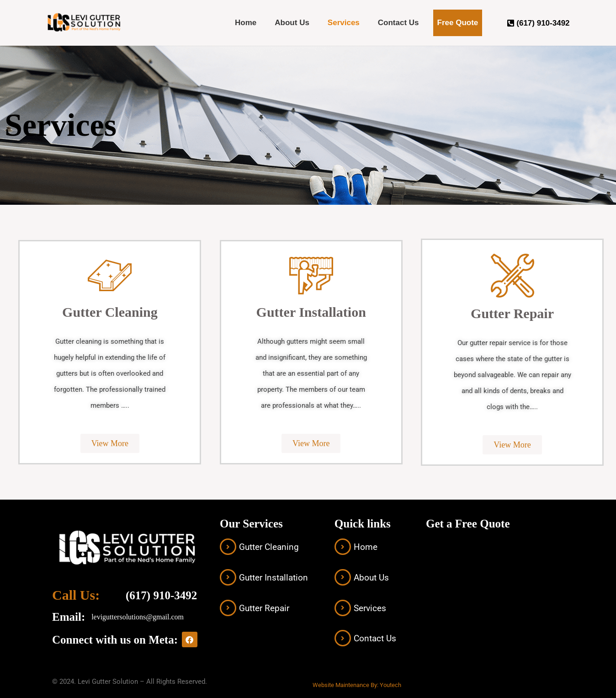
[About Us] (343, 577)
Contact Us (398, 23)
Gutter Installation (273, 578)
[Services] (343, 608)
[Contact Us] (343, 638)
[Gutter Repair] (228, 608)
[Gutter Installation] (228, 577)
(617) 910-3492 (161, 595)
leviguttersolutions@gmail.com (138, 617)
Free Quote (458, 23)
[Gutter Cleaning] (228, 547)
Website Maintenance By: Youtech (357, 685)
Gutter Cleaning (269, 547)
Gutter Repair (264, 608)
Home (246, 23)
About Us (292, 23)
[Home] (343, 547)
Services (344, 23)
